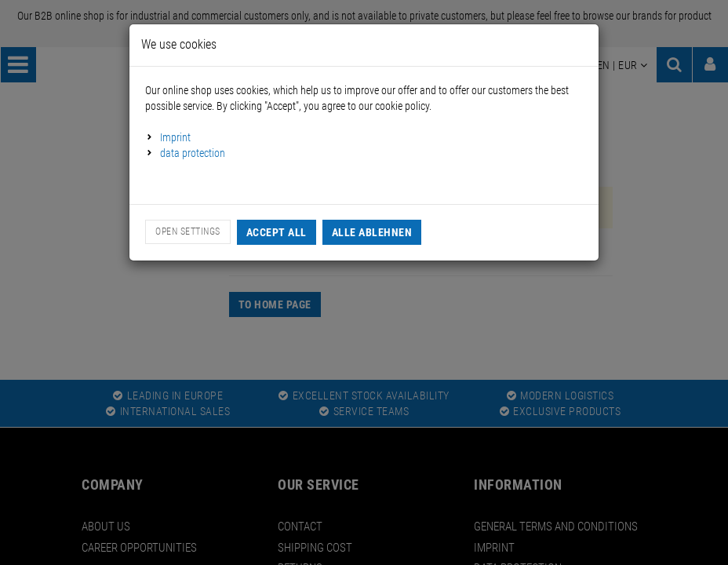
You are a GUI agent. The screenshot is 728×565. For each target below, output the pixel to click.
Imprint (175, 137)
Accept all (277, 232)
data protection (193, 153)
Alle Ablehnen (372, 232)
